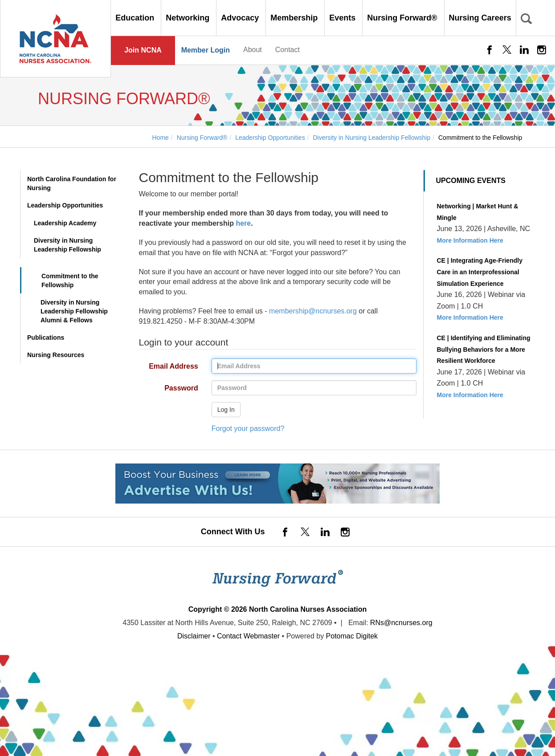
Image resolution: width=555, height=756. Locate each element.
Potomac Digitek (352, 636)
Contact (288, 50)
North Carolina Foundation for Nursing (72, 183)
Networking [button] (189, 18)
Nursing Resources (56, 355)
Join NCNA (143, 50)
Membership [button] (295, 18)
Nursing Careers (480, 18)
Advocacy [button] (241, 18)
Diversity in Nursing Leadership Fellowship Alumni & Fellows (74, 311)
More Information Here (470, 240)
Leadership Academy (65, 223)
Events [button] (343, 18)
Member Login (206, 50)
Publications (46, 337)
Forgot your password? (248, 429)
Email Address (165, 367)
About (253, 50)
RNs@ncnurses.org (401, 623)
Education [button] (136, 18)
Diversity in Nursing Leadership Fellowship (67, 245)
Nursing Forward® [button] (403, 18)
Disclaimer (194, 636)
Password (165, 388)
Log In (226, 410)
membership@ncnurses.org (313, 311)
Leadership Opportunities (65, 205)
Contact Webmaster (248, 636)
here (243, 223)
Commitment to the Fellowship (70, 280)
